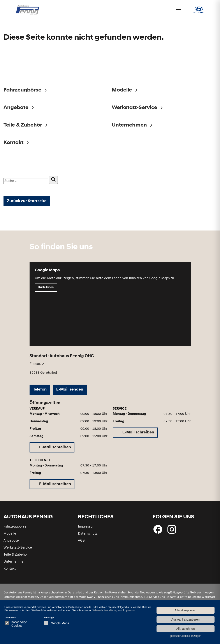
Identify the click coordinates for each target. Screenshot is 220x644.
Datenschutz (88, 535)
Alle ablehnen (186, 629)
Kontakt (10, 570)
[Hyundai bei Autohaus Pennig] (199, 11)
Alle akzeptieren (185, 610)
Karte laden (46, 289)
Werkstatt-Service (18, 549)
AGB (81, 542)
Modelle (10, 535)
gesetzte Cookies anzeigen (185, 636)
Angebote (11, 542)
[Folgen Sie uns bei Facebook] (158, 531)
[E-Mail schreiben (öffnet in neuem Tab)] (52, 449)
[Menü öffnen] (178, 10)
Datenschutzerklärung (105, 610)
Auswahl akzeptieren (186, 619)
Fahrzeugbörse (15, 528)
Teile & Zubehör (16, 556)
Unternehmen (14, 563)
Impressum (87, 528)
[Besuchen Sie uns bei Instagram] (172, 531)
